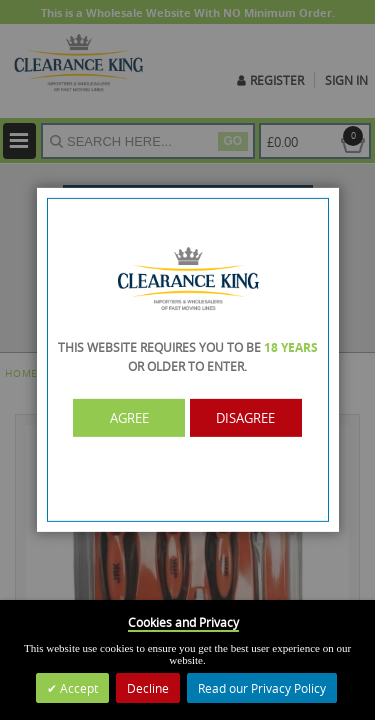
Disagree (245, 418)
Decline (148, 688)
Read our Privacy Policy (262, 688)
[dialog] (187, 360)
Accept (77, 688)
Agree (129, 418)
